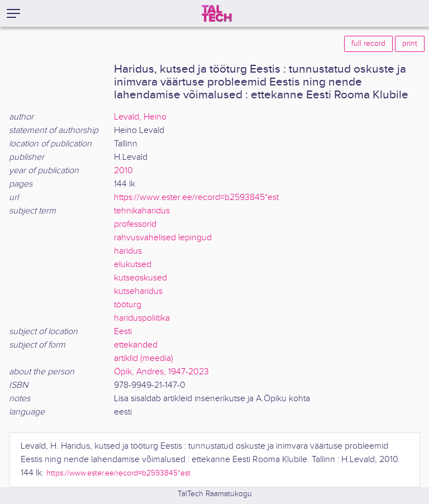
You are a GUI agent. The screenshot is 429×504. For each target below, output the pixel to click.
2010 (123, 171)
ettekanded (136, 345)
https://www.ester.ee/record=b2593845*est (196, 198)
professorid (135, 224)
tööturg (128, 305)
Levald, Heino (140, 117)
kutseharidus (138, 291)
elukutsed (133, 265)
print (410, 44)
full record (368, 44)
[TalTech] (217, 13)
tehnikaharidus (142, 211)
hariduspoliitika (142, 318)
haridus (128, 251)
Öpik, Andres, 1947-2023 (161, 372)
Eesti (123, 332)
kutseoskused (140, 278)
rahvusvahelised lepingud (163, 238)
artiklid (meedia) (144, 358)
